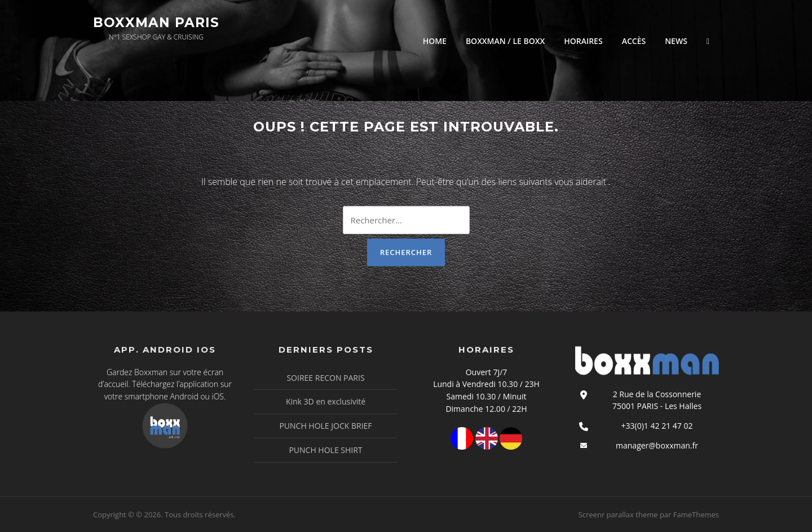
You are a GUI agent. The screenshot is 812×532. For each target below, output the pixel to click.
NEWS (676, 41)
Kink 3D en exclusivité (326, 401)
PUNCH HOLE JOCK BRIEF (325, 426)
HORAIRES (583, 41)
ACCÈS (634, 41)
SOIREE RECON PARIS (325, 378)
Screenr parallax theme (618, 515)
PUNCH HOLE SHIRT (325, 450)
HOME (435, 41)
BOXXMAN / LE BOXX (505, 41)
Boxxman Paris (156, 23)
